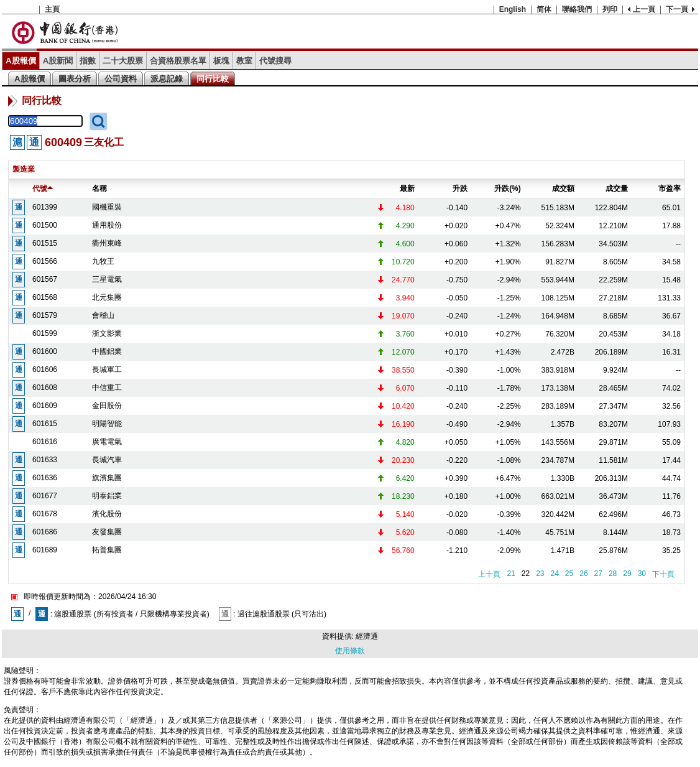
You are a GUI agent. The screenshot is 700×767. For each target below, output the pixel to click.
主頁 (52, 9)
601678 (45, 514)
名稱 (99, 188)
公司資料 (121, 79)
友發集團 (107, 532)
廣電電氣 (107, 442)
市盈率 (670, 188)
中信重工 (107, 388)
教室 (244, 61)
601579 (45, 315)
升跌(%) (508, 188)
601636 (45, 478)
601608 (45, 388)
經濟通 (367, 636)
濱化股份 (107, 514)
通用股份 (107, 225)
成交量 (617, 188)
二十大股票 (123, 61)
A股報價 (21, 61)
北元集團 (107, 297)
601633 (45, 460)
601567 (45, 279)
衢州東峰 (107, 243)
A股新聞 (58, 61)
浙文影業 (107, 333)
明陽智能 (107, 424)
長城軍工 (107, 370)
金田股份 (107, 406)
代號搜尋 (275, 61)
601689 (45, 550)
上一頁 (644, 9)
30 (642, 574)
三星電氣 (107, 279)
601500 (45, 225)
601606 (45, 370)
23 (540, 574)
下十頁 (663, 574)
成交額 (563, 188)
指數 (88, 61)
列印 (610, 9)
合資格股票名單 (178, 61)
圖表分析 (75, 79)
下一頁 (677, 9)
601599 (45, 333)
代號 (43, 188)
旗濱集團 (107, 478)
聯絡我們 (577, 9)
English (513, 9)
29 (627, 574)
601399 (45, 207)
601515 (45, 243)
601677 (45, 496)
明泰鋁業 (107, 496)
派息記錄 (167, 79)
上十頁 (489, 574)
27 (598, 574)
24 (554, 574)
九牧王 (103, 261)
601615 (45, 424)
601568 (45, 297)
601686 (45, 532)
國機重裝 (107, 207)
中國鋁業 (107, 351)
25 (569, 574)
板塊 (221, 61)
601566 (45, 261)
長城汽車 (107, 460)
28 (613, 574)
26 (583, 574)
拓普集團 (107, 550)
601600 (45, 351)
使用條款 (350, 651)
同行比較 (213, 79)
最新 (407, 188)
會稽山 (103, 315)
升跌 (460, 188)
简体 (544, 9)
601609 (45, 406)
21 (511, 574)
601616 (45, 442)
